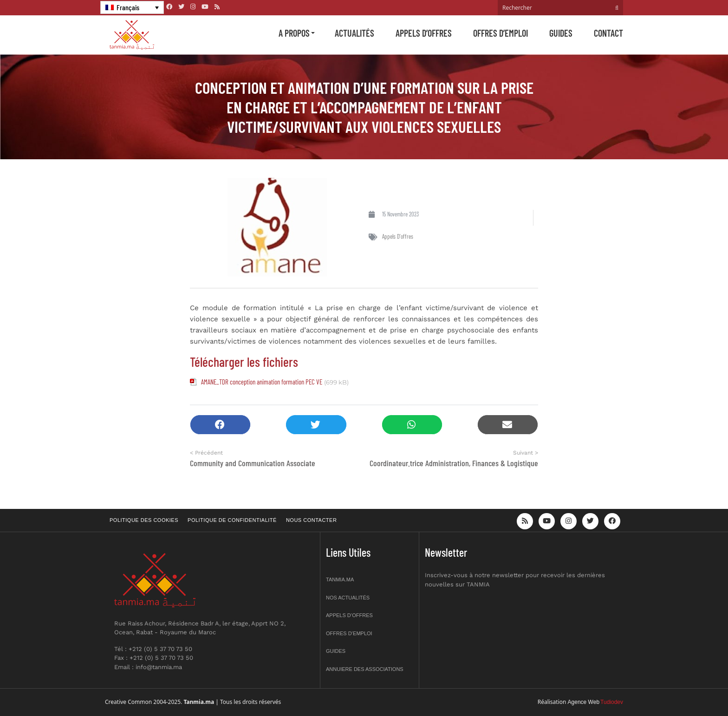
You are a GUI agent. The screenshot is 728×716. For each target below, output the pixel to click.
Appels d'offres (398, 236)
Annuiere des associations (365, 669)
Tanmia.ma (340, 579)
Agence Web (584, 702)
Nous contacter (311, 520)
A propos (294, 33)
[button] (220, 425)
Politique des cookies (144, 520)
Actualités (354, 33)
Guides (561, 33)
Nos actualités (348, 598)
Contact (608, 33)
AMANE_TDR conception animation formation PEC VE (262, 382)
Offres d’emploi (500, 33)
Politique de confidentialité (232, 520)
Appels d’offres (424, 33)
